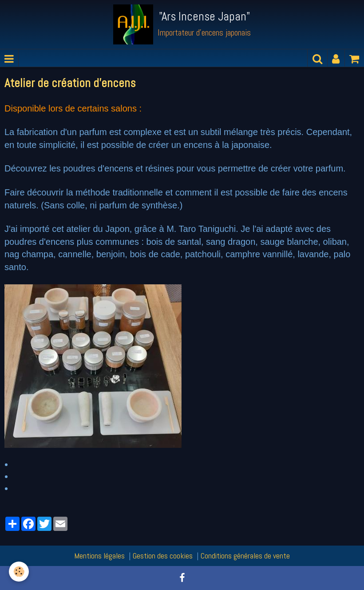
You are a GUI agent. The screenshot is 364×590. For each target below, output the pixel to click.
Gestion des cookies (163, 556)
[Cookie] (19, 572)
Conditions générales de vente (245, 556)
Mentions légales (99, 556)
